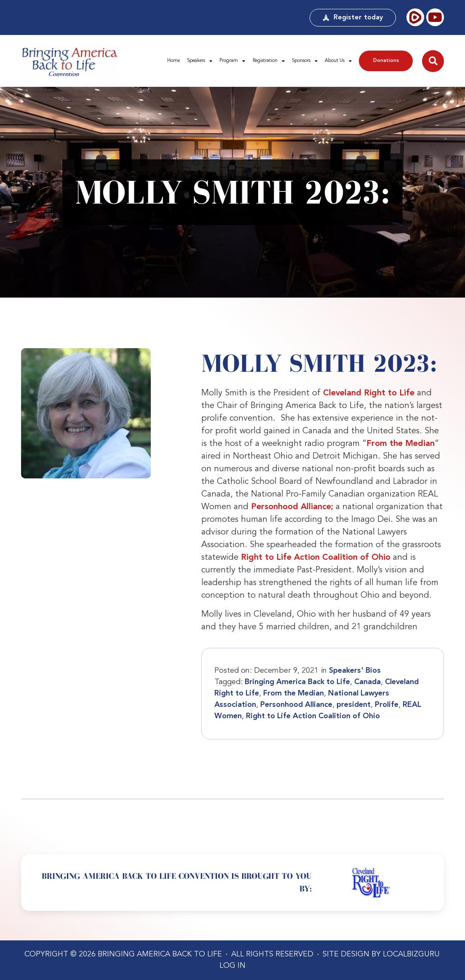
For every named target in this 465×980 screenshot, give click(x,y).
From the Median (401, 444)
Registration (269, 61)
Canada (367, 682)
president (354, 705)
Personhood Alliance (296, 705)
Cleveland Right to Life (369, 393)
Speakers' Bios (355, 671)
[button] (433, 61)
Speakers (200, 61)
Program (232, 61)
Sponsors (305, 61)
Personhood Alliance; (292, 507)
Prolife (387, 705)
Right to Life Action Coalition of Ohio (316, 558)
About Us (338, 61)
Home (174, 61)
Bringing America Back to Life (297, 682)
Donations (386, 61)
